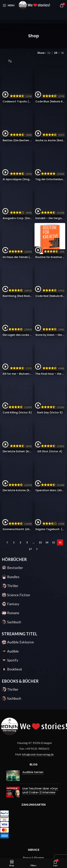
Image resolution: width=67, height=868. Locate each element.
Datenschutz (33, 693)
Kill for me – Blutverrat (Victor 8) (24, 229)
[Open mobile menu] (9, 5)
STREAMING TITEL (19, 406)
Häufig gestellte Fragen (34, 636)
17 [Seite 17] (30, 321)
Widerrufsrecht (34, 686)
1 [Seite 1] (14, 314)
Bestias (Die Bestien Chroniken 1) (24, 97)
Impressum (34, 700)
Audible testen (33, 544)
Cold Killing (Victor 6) (17, 245)
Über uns (34, 673)
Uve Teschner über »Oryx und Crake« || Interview (40, 562)
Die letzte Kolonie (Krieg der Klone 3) (27, 282)
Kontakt (33, 649)
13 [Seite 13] (40, 314)
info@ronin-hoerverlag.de (38, 526)
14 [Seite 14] (47, 314)
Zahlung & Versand (34, 643)
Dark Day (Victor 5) (50, 245)
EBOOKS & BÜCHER (20, 453)
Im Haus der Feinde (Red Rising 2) (25, 153)
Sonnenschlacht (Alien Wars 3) (23, 301)
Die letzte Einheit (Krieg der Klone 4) (27, 264)
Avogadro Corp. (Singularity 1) (23, 134)
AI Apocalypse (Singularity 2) (22, 112)
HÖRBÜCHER (14, 331)
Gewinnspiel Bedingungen (33, 656)
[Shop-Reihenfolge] (10, 61)
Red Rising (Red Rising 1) (19, 192)
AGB (34, 680)
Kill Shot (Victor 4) (50, 260)
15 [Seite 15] (53, 314)
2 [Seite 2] (20, 314)
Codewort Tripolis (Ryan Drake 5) (25, 81)
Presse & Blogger (33, 629)
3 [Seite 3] (27, 314)
